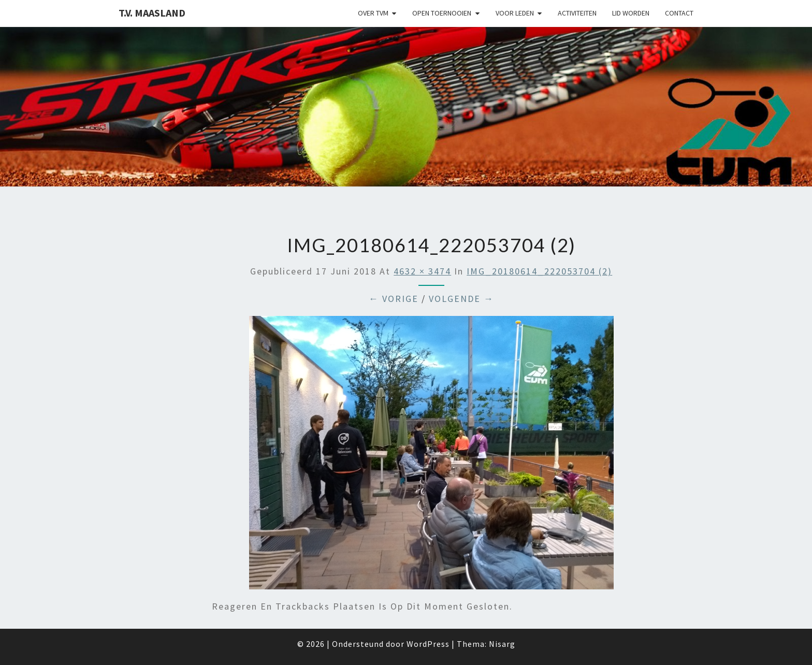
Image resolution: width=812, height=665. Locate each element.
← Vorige (394, 299)
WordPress (428, 644)
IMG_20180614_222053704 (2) (539, 271)
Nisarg (502, 644)
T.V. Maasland (152, 13)
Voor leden (515, 13)
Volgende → (461, 299)
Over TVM (373, 13)
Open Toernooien (442, 13)
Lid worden (631, 13)
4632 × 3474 (422, 271)
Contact (679, 13)
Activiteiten (577, 13)
